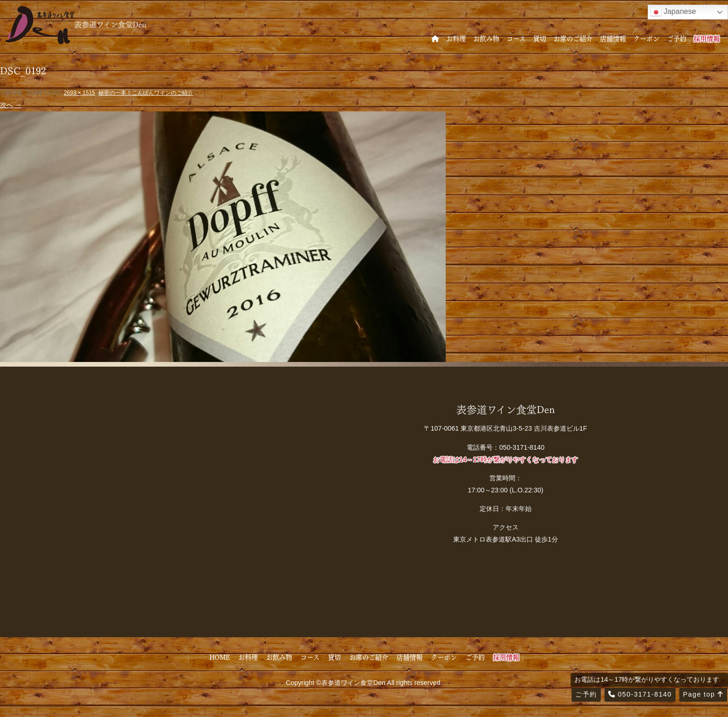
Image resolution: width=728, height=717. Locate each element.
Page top (703, 694)
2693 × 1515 (79, 93)
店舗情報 (613, 38)
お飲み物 (486, 38)
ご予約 (676, 38)
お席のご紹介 (573, 38)
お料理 (456, 38)
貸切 (539, 38)
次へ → (11, 105)
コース (516, 38)
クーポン (646, 38)
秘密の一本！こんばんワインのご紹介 (146, 93)
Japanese (673, 12)
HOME (220, 657)
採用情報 (707, 38)
